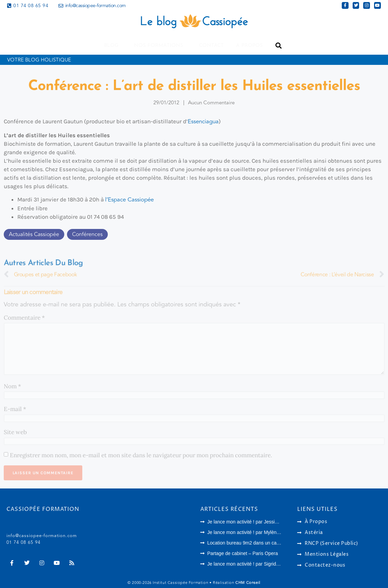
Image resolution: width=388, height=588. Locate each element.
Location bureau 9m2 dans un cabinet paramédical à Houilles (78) (277, 543)
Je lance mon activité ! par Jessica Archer (251, 522)
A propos (249, 46)
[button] (279, 46)
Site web (15, 432)
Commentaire (24, 318)
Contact (211, 46)
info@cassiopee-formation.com (42, 536)
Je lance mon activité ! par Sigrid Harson (250, 564)
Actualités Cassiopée (34, 234)
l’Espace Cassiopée (129, 200)
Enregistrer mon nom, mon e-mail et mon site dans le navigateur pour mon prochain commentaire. (141, 455)
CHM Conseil (248, 583)
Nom (12, 386)
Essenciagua (203, 122)
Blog (113, 46)
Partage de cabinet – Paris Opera (242, 553)
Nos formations (160, 46)
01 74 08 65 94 (23, 542)
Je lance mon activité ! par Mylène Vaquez (252, 532)
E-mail (15, 409)
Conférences (87, 234)
